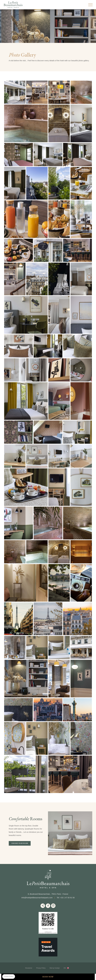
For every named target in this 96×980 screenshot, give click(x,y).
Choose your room (20, 843)
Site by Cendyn (55, 968)
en (65, 968)
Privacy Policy (41, 968)
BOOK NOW (48, 977)
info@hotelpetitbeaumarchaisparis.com (37, 898)
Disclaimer (29, 968)
